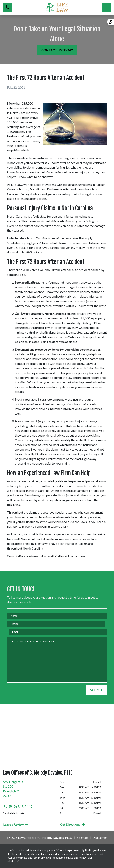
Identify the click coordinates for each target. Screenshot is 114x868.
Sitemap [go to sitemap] (82, 837)
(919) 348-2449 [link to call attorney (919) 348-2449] (18, 807)
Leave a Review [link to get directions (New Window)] (16, 824)
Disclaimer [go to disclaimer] (100, 837)
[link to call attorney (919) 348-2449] (8, 7)
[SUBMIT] (96, 690)
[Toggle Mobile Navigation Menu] (106, 7)
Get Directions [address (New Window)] (73, 824)
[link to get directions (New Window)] (28, 790)
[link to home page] (57, 7)
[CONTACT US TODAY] (57, 50)
